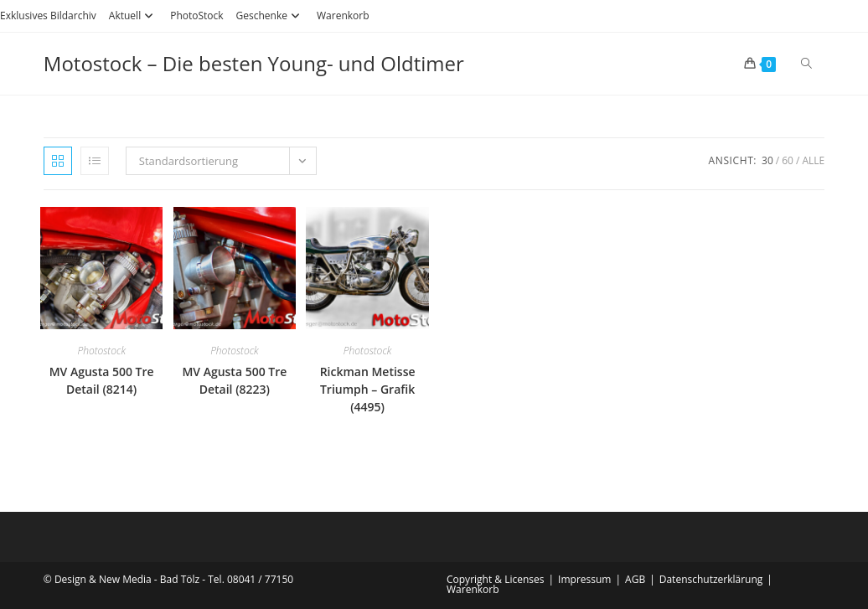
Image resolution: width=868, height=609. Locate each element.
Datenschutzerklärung (711, 579)
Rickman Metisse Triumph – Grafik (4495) (368, 389)
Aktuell (133, 15)
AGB (635, 579)
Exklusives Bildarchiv (48, 15)
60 (788, 160)
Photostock (101, 351)
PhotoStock (196, 15)
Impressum (584, 579)
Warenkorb (343, 15)
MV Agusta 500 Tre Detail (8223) (234, 380)
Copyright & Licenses (496, 579)
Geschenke (270, 15)
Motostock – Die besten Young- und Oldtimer (254, 63)
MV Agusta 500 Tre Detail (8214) (102, 380)
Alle (813, 160)
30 (767, 160)
